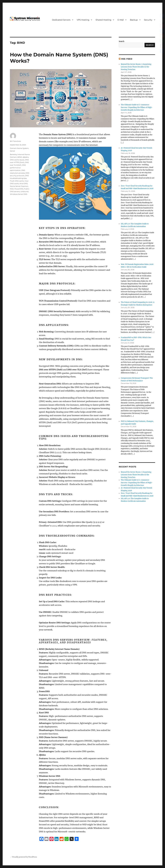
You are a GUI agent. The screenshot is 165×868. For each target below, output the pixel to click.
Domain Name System (19, 148)
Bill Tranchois (15, 141)
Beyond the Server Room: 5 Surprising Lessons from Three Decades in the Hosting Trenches (136, 67)
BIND (20, 157)
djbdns (26, 157)
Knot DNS (24, 184)
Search (122, 41)
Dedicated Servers (61, 20)
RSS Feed (127, 59)
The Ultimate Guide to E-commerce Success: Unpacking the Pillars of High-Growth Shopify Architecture (137, 107)
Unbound (24, 191)
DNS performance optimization (18, 168)
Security (148, 20)
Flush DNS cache (17, 181)
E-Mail (121, 20)
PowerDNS (19, 189)
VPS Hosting (83, 20)
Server (12, 151)
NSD (12, 189)
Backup (134, 20)
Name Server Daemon (19, 186)
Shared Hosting (103, 20)
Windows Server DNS (19, 194)
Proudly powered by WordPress (25, 857)
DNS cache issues (17, 160)
